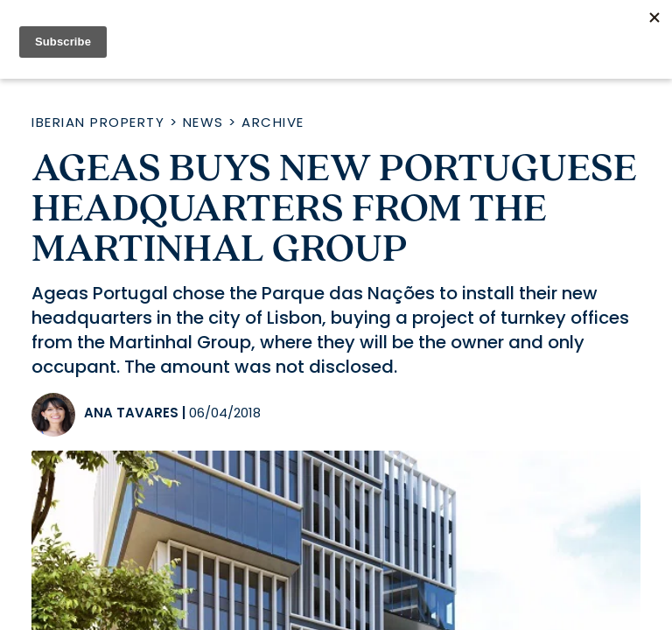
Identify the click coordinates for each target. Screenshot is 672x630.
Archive (273, 122)
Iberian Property (98, 122)
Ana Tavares (131, 413)
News (203, 122)
